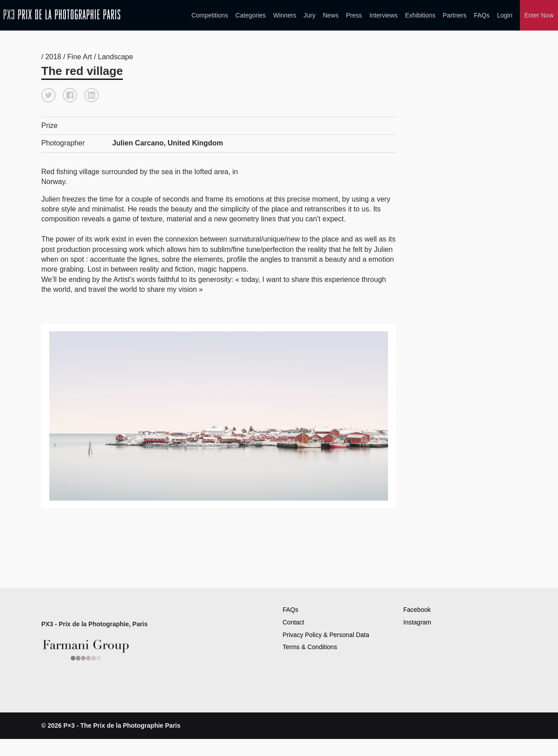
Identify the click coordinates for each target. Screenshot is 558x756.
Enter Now (539, 15)
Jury (310, 15)
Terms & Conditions (310, 647)
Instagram (417, 622)
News (331, 15)
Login (505, 15)
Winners (285, 15)
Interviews (383, 15)
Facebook (417, 610)
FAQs (482, 15)
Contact (293, 622)
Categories (251, 15)
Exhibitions (420, 15)
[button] (48, 95)
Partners (455, 15)
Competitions (210, 15)
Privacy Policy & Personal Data (326, 635)
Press (354, 15)
